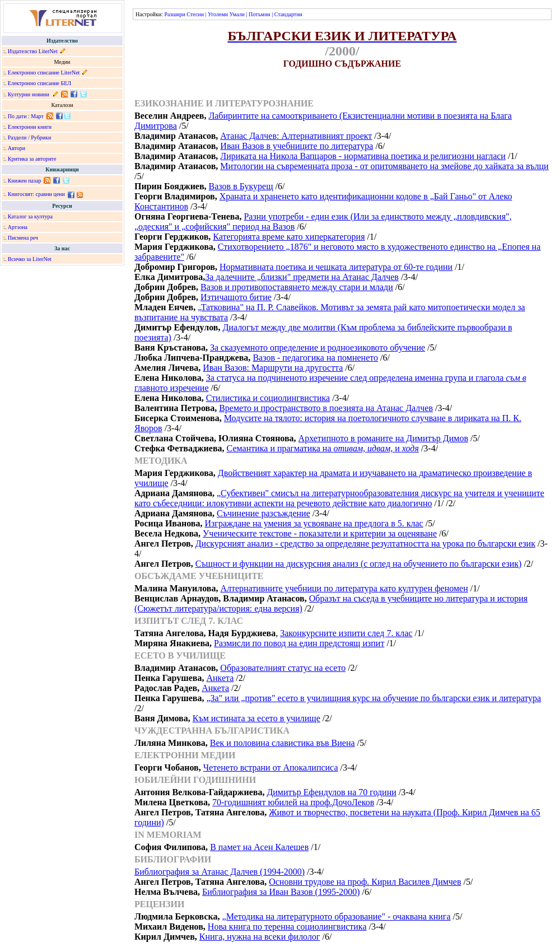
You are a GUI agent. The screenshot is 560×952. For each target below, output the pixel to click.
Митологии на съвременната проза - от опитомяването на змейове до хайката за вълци (384, 166)
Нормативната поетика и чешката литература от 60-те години (336, 267)
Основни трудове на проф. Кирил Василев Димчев (365, 882)
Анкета (220, 678)
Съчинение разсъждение (263, 513)
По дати (17, 116)
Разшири (174, 14)
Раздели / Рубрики (30, 137)
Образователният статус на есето (283, 668)
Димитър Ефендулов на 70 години (331, 792)
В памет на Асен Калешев (259, 847)
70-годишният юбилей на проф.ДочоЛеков (293, 802)
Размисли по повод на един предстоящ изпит (299, 643)
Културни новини (29, 94)
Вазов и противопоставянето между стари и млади (297, 287)
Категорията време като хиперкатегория (289, 237)
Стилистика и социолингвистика (268, 398)
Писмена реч (23, 238)
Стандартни (288, 14)
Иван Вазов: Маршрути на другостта (273, 368)
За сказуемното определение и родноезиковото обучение (318, 347)
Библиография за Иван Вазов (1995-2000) (281, 892)
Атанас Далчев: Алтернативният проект (296, 136)
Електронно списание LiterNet (44, 73)
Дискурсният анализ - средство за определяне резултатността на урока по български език (365, 543)
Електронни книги (30, 127)
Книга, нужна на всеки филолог (260, 937)
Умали (237, 14)
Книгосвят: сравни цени (36, 194)
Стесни (195, 14)
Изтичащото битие (236, 297)
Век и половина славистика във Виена (283, 743)
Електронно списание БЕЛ (39, 83)
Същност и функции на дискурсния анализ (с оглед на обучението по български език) (359, 564)
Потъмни (260, 14)
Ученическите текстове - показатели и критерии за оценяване (320, 533)
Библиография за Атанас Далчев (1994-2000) (220, 872)
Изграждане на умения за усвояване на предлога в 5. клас (314, 523)
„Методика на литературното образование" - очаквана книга (337, 916)
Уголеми (218, 14)
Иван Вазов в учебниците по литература (297, 146)
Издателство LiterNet (33, 51)
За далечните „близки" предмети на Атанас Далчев (302, 277)
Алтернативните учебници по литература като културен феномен (344, 588)
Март (37, 116)
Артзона (18, 227)
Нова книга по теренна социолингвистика (287, 927)
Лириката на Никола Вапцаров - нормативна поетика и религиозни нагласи (363, 156)
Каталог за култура (30, 216)
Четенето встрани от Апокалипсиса (271, 767)
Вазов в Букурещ (241, 186)
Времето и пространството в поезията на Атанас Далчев (326, 408)
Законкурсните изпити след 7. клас (346, 633)
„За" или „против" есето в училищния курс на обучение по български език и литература (374, 698)
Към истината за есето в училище (256, 718)
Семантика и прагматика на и (323, 448)
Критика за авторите (32, 159)
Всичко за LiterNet (30, 259)
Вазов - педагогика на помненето (315, 358)
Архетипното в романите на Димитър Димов (383, 438)
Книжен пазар (25, 181)
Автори (17, 148)
